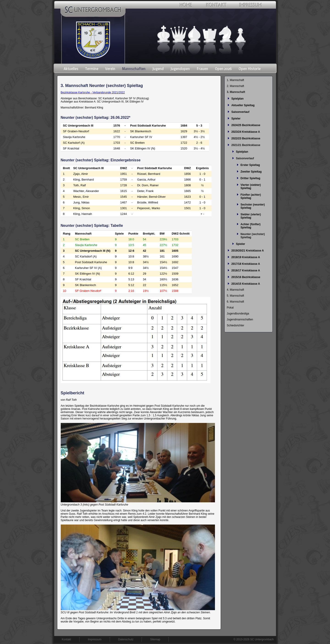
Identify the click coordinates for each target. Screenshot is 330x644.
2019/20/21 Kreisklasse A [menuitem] (248, 251)
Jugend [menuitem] (158, 69)
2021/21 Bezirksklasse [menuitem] (246, 145)
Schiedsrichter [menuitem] (236, 325)
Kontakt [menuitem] (67, 639)
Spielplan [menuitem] (238, 99)
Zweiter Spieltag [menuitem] (251, 172)
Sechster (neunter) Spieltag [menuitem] (253, 206)
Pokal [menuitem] (230, 308)
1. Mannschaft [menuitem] (235, 80)
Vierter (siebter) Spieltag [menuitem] (251, 187)
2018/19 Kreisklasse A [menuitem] (246, 257)
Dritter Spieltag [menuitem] (250, 178)
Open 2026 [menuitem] (223, 69)
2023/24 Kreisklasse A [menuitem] (246, 132)
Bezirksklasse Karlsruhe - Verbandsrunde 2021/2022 (93, 92)
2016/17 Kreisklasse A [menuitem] (246, 271)
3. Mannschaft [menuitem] (236, 92)
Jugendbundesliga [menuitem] (238, 314)
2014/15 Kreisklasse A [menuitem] (246, 284)
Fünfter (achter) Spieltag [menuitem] (251, 196)
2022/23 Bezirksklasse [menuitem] (246, 138)
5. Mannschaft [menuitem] (235, 296)
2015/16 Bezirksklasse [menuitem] (246, 277)
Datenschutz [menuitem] (126, 639)
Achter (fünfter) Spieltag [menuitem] (251, 226)
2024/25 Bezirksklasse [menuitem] (246, 125)
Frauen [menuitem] (202, 69)
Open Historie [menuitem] (250, 69)
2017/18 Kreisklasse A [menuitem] (246, 264)
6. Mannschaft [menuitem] (235, 302)
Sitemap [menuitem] (155, 639)
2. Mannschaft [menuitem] (235, 86)
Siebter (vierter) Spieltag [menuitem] (251, 216)
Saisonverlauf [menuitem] (241, 112)
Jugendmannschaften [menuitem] (240, 319)
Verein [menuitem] (110, 69)
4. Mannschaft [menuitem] (235, 290)
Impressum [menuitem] (95, 639)
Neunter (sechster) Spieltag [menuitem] (253, 236)
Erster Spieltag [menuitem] (250, 165)
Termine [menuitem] (92, 69)
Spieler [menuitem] (236, 119)
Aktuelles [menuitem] (71, 69)
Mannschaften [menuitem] (134, 69)
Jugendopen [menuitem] (180, 69)
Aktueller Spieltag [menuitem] (243, 105)
